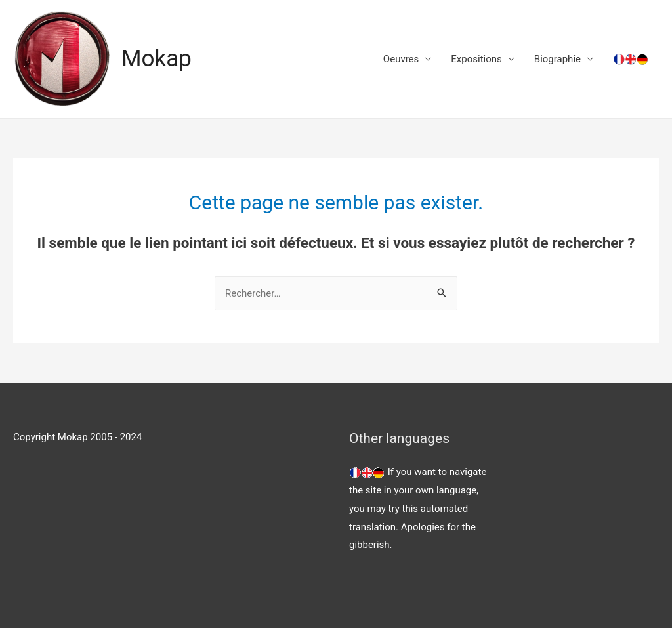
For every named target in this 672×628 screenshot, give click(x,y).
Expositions (476, 59)
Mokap (157, 59)
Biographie (557, 59)
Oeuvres (401, 59)
